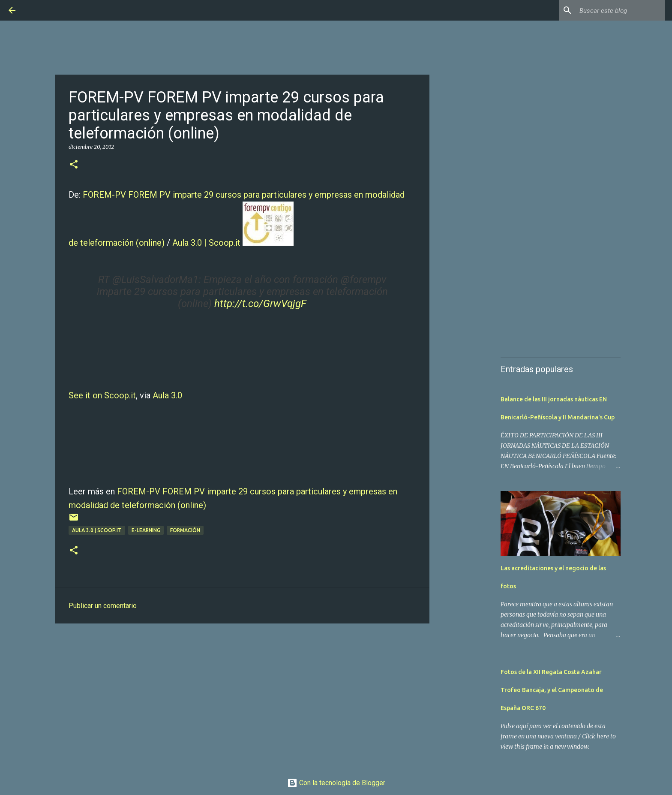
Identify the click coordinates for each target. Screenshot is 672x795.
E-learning (146, 530)
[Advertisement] (242, 696)
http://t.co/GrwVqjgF (260, 304)
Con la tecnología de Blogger (336, 783)
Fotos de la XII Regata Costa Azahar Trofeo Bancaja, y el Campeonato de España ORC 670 (552, 690)
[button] (74, 165)
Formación (185, 530)
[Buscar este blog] (620, 10)
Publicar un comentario (103, 606)
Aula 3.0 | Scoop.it (206, 243)
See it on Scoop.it (102, 395)
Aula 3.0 (167, 395)
